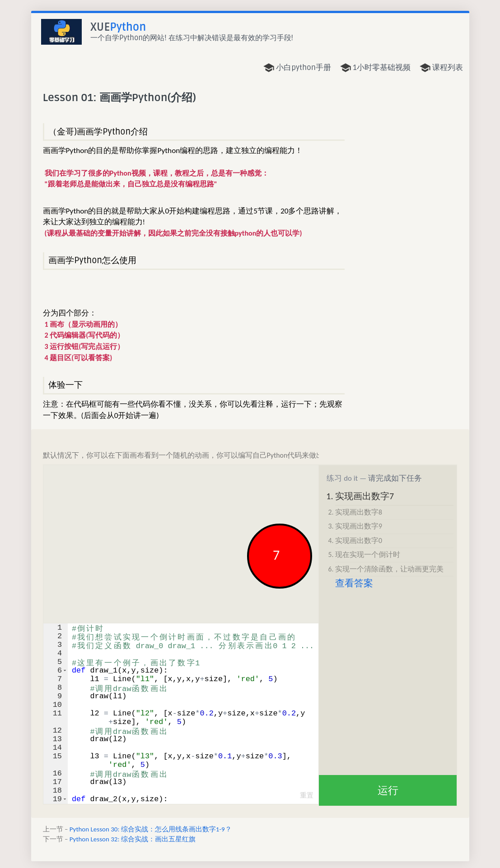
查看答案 (354, 583)
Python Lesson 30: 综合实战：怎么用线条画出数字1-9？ (151, 829)
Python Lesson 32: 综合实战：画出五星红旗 (133, 839)
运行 (388, 790)
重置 (307, 795)
